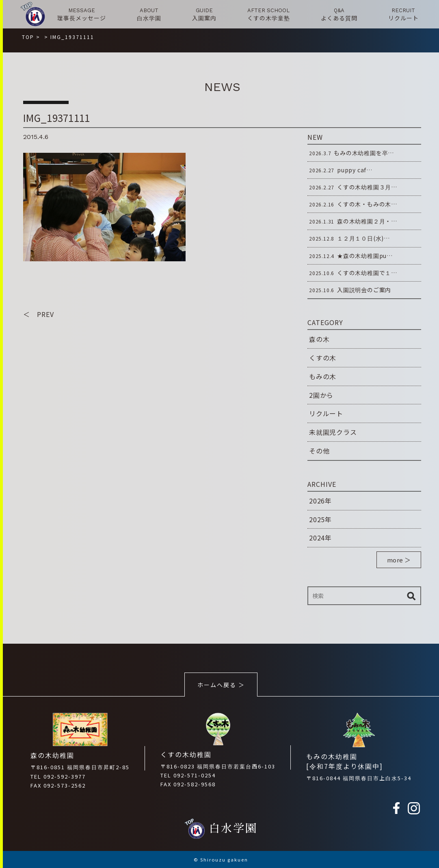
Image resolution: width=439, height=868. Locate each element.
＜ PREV (39, 314)
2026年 (320, 501)
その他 (319, 451)
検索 (411, 596)
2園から (321, 395)
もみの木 (323, 376)
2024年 (320, 538)
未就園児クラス (333, 432)
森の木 (319, 339)
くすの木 (323, 358)
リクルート (326, 413)
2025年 (320, 519)
